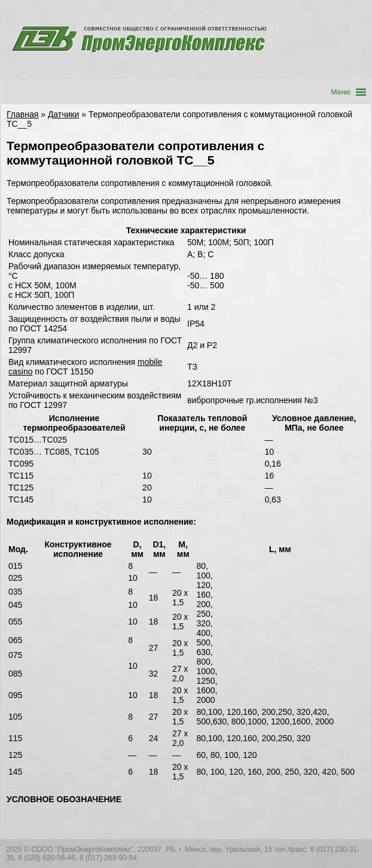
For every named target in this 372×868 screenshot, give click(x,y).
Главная (22, 114)
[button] (341, 92)
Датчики (63, 114)
